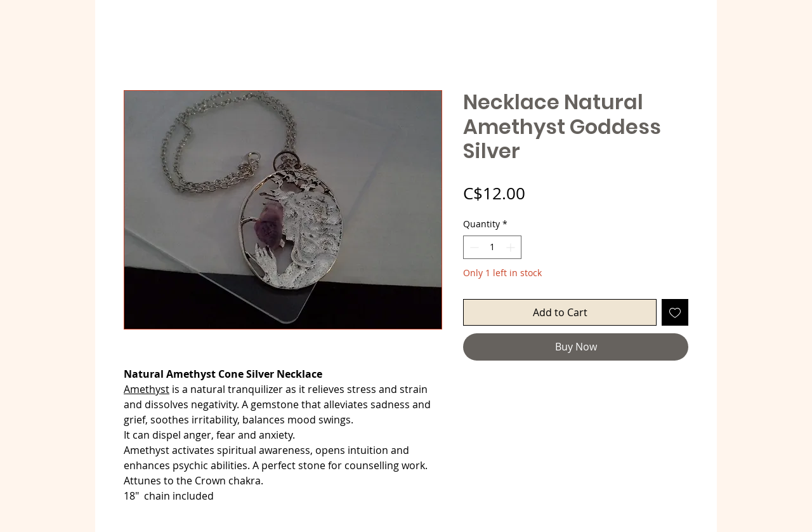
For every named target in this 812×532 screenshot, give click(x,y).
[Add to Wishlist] (675, 312)
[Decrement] (473, 247)
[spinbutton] (492, 247)
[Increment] (512, 247)
